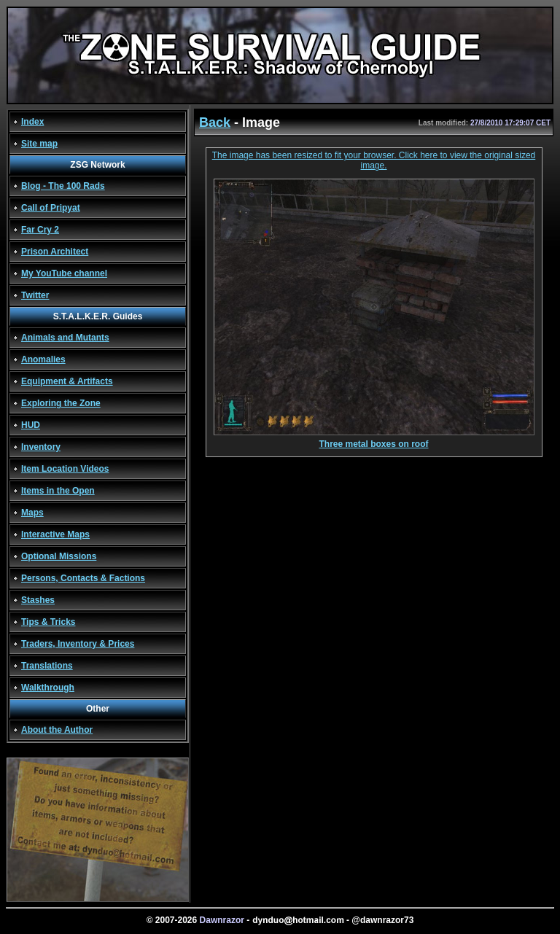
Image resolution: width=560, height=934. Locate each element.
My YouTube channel (64, 273)
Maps (32, 513)
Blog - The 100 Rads (63, 186)
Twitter (35, 295)
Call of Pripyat (51, 208)
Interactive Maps (55, 534)
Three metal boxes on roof (374, 440)
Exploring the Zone (61, 403)
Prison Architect (55, 252)
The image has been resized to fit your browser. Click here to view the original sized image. (374, 160)
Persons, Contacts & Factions (83, 578)
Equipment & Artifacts (67, 381)
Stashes (38, 600)
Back (215, 122)
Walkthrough (48, 688)
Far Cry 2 (40, 230)
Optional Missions (59, 556)
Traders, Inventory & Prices (78, 644)
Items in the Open (58, 491)
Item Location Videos (65, 469)
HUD (31, 425)
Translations (47, 666)
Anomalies (43, 359)
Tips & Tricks (48, 622)
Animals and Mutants (65, 338)
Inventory (41, 447)
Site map (39, 144)
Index (32, 122)
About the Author (57, 730)
